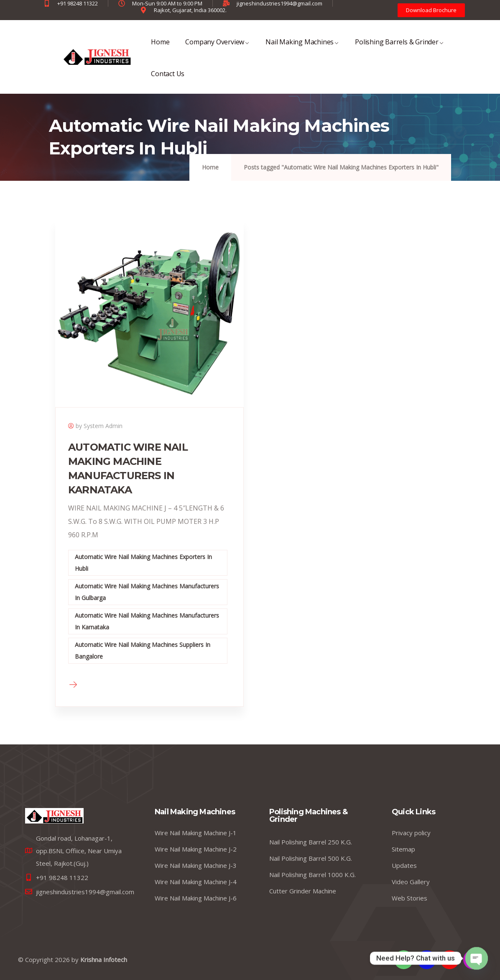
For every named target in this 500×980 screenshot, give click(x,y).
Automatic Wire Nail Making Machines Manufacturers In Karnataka (147, 621)
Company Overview (217, 47)
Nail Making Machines (302, 47)
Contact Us (168, 79)
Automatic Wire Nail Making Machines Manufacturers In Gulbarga (147, 592)
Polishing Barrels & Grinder (399, 47)
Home (160, 47)
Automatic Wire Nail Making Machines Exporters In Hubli (143, 563)
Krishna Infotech (104, 959)
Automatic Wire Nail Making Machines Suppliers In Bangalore (143, 650)
